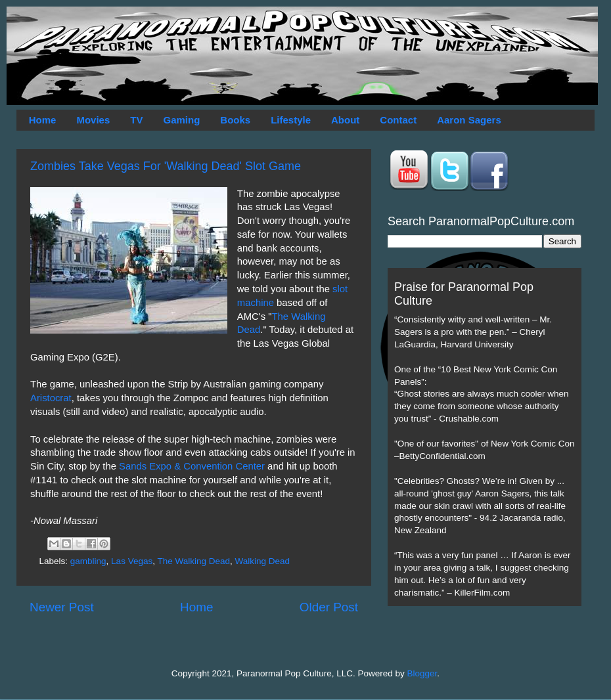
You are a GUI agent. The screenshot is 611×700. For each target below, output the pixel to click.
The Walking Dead (193, 561)
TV (136, 120)
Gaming (181, 120)
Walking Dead (263, 561)
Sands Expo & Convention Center (192, 466)
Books (235, 120)
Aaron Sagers (469, 120)
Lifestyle (291, 120)
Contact (398, 120)
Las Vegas (132, 561)
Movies (93, 120)
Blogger (422, 673)
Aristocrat (51, 398)
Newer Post (62, 607)
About (345, 120)
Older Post (329, 607)
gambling (88, 561)
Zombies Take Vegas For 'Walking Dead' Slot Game (166, 166)
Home (43, 120)
